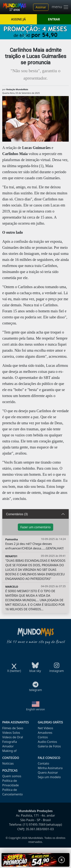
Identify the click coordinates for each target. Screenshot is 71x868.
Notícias (8, 763)
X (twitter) (14, 670)
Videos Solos (11, 733)
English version (36, 709)
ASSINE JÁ (18, 19)
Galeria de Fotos (49, 746)
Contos (43, 737)
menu (60, 7)
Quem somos (12, 776)
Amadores (45, 733)
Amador (8, 746)
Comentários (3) (17, 514)
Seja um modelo (49, 777)
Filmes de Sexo (13, 728)
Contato (44, 763)
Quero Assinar (48, 773)
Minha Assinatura (50, 768)
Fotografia (10, 742)
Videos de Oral (13, 737)
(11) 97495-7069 (34, 825)
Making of (9, 751)
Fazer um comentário (35, 527)
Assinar (41, 7)
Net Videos (46, 728)
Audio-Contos (48, 742)
